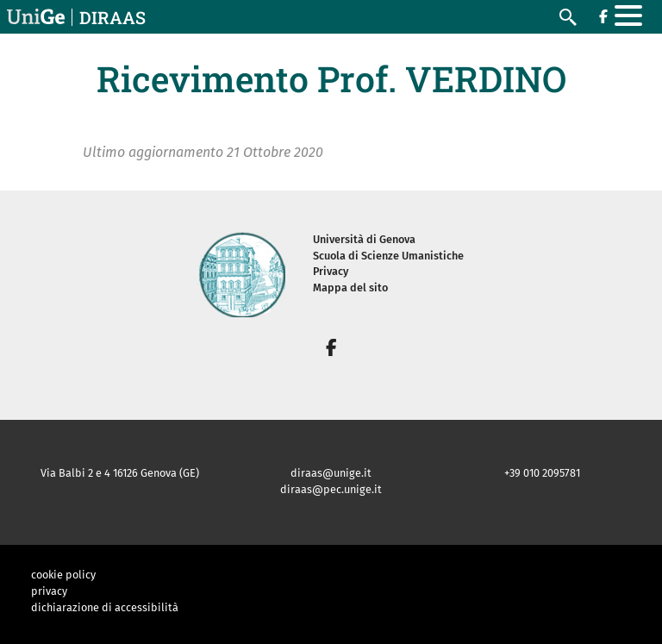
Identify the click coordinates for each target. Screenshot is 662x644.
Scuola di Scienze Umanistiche (388, 256)
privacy (49, 591)
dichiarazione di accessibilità (105, 607)
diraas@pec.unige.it (331, 489)
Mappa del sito (350, 288)
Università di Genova (364, 239)
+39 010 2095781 (542, 473)
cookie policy (63, 575)
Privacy (331, 271)
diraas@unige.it (331, 473)
